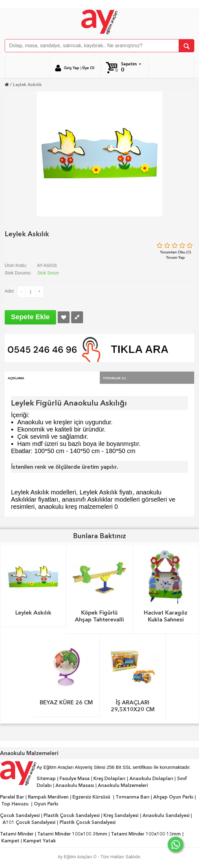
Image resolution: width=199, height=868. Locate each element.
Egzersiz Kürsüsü (91, 797)
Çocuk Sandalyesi (20, 815)
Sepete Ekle (30, 317)
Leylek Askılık (27, 84)
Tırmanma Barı (133, 797)
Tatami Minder (17, 834)
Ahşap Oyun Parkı (173, 797)
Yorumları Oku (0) (176, 252)
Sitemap (46, 779)
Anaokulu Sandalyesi (166, 815)
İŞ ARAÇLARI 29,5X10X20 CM (133, 706)
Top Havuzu (15, 804)
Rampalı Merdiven (48, 797)
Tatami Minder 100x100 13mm (146, 834)
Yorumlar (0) (114, 378)
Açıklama (16, 378)
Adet (9, 291)
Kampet (10, 841)
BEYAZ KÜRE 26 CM (66, 702)
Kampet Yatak (39, 841)
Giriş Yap (72, 68)
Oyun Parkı (46, 804)
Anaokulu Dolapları (151, 779)
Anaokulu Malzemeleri (123, 785)
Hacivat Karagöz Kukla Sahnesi (166, 616)
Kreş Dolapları (109, 779)
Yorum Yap (175, 257)
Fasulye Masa (75, 779)
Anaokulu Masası (75, 785)
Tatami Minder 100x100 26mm (72, 834)
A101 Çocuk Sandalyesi (29, 822)
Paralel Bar (12, 797)
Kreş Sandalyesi (121, 815)
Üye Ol (88, 68)
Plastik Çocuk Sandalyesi (72, 815)
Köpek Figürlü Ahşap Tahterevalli (99, 616)
